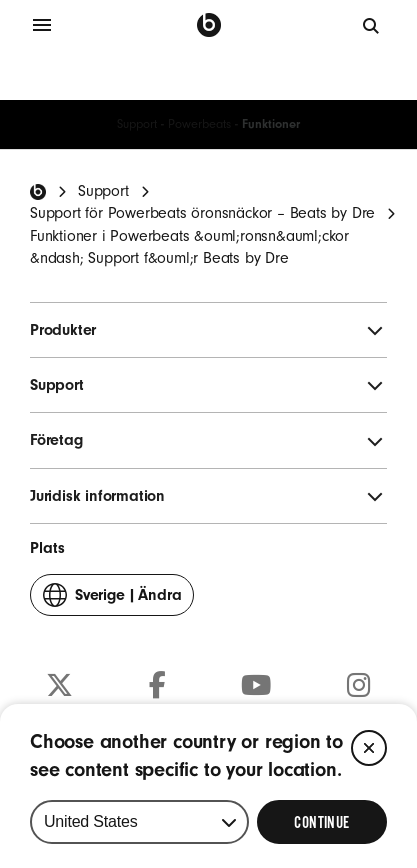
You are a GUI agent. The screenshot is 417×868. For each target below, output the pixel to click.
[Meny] (42, 25)
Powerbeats (199, 124)
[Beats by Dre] (209, 25)
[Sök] (372, 25)
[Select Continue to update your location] (322, 822)
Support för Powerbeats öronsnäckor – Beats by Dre (202, 213)
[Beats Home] (38, 192)
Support (137, 124)
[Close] (369, 748)
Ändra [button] (112, 599)
